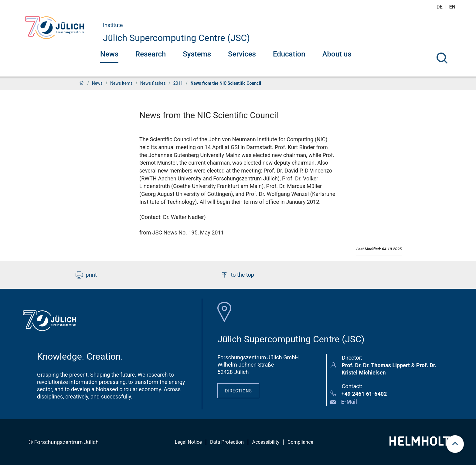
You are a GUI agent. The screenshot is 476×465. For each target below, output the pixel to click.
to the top (237, 275)
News (109, 54)
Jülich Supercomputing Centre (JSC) (176, 38)
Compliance (300, 442)
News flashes (153, 83)
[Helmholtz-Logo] (423, 444)
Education (289, 54)
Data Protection (227, 442)
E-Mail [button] (349, 402)
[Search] (442, 58)
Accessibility (266, 442)
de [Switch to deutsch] (440, 7)
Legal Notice (188, 442)
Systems (197, 54)
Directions (238, 391)
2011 (178, 83)
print (86, 275)
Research (151, 54)
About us (337, 54)
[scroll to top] (455, 444)
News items (121, 83)
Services (242, 54)
